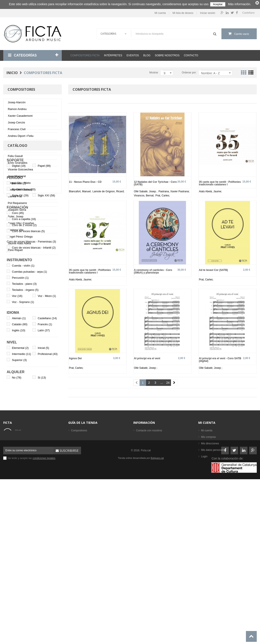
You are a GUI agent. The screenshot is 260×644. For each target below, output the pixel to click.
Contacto (191, 55)
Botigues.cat (157, 617)
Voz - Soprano (23, 428)
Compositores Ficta (85, 55)
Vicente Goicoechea (20, 170)
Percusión (20, 404)
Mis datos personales (213, 566)
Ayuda (140, 566)
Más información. (240, 4)
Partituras (77, 572)
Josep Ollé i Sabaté (20, 190)
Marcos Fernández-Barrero (25, 150)
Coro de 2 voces (24, 352)
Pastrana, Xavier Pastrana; (174, 190)
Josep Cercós (16, 123)
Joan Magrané (17, 177)
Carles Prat (15, 197)
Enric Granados (18, 164)
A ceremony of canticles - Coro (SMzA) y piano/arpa (153, 270)
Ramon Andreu (17, 110)
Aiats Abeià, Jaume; (210, 190)
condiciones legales (44, 617)
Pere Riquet (15, 251)
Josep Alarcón (17, 103)
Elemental (20, 474)
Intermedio (21, 480)
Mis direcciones (210, 559)
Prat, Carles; (163, 194)
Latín (44, 457)
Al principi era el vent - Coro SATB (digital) (220, 359)
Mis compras (208, 553)
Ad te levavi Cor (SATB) (213, 269)
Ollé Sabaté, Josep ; (146, 190)
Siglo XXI (46, 322)
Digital (19, 292)
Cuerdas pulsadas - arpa (29, 398)
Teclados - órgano (25, 416)
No (17, 504)
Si (42, 504)
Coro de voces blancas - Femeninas (31, 368)
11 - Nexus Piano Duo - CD (85, 181)
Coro (18, 339)
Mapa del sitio (144, 572)
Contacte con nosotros (149, 546)
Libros (75, 566)
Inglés (19, 457)
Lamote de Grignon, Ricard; (108, 190)
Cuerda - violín (23, 392)
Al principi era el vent (147, 357)
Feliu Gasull (15, 157)
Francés (45, 451)
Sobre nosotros (167, 55)
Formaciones (79, 559)
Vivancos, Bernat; (144, 194)
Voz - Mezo (47, 422)
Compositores (79, 546)
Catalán (20, 451)
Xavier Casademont (20, 117)
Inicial (43, 474)
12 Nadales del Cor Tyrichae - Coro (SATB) (155, 182)
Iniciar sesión (208, 12)
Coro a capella (24, 345)
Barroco (19, 310)
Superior (19, 486)
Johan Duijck (16, 143)
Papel (44, 292)
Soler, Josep (16, 217)
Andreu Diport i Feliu (21, 137)
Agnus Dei (75, 357)
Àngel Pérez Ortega (20, 237)
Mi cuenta (160, 12)
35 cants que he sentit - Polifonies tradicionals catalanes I (220, 182)
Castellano (47, 445)
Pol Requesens (17, 204)
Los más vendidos (82, 592)
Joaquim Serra (17, 211)
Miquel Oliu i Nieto (19, 184)
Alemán (19, 445)
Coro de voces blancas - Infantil (34, 374)
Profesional (48, 480)
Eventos (133, 55)
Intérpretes (113, 55)
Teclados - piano (24, 410)
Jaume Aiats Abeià (19, 244)
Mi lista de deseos (183, 12)
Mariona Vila (16, 231)
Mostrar (154, 72)
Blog (147, 55)
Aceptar (218, 4)
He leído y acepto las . (32, 617)
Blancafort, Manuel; (80, 190)
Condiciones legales (148, 553)
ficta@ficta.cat (23, 560)
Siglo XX (20, 322)
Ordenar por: (189, 72)
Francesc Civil (17, 130)
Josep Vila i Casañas (21, 224)
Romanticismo (24, 316)
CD (73, 579)
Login (204, 572)
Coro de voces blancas (28, 358)
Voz (17, 422)
